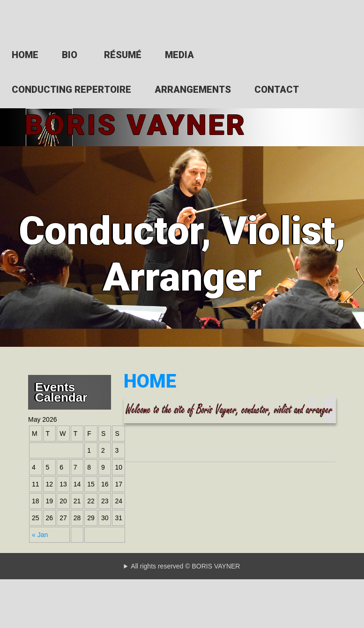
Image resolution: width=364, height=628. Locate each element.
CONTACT (277, 90)
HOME (25, 55)
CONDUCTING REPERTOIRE (71, 90)
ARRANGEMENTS (193, 90)
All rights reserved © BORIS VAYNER (185, 562)
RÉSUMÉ (123, 55)
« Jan (40, 531)
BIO (70, 55)
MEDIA (179, 55)
